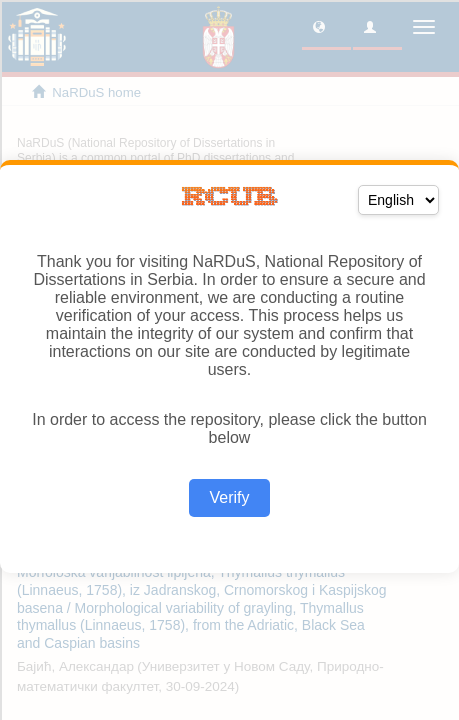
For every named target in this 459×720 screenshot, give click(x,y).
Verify (229, 497)
